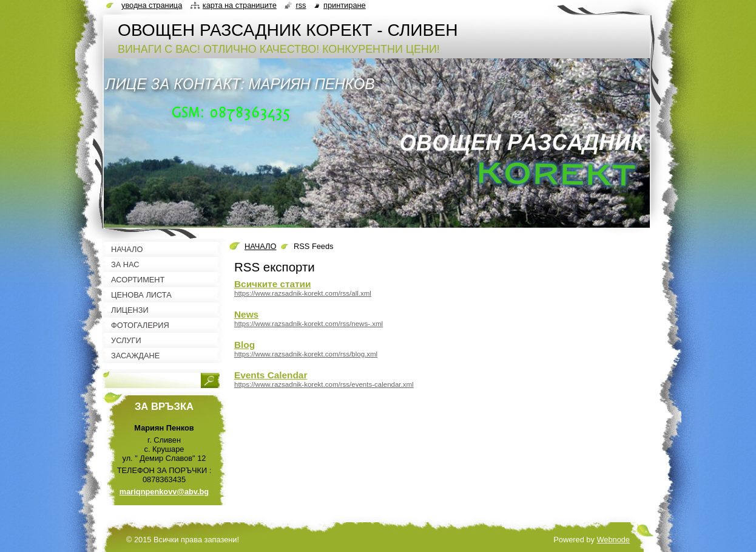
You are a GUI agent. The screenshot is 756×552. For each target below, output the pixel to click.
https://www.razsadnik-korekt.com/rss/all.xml (303, 293)
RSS (301, 5)
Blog (245, 345)
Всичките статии (272, 284)
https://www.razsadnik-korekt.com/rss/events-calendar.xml (324, 384)
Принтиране (345, 5)
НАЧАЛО (260, 246)
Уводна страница (152, 5)
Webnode (613, 540)
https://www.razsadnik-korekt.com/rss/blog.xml (306, 354)
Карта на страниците (240, 5)
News (246, 314)
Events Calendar (271, 375)
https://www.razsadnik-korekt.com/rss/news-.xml (309, 324)
